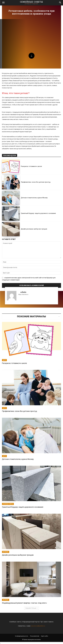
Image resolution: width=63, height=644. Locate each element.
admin (23, 292)
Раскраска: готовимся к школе (31, 166)
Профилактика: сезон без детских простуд (36, 182)
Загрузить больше (31, 608)
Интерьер (6, 552)
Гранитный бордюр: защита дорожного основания (38, 213)
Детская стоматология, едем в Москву (34, 198)
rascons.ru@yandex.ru (38, 626)
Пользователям (35, 636)
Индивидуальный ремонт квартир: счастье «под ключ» (24, 603)
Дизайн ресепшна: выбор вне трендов (34, 229)
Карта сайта (45, 636)
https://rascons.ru (23, 295)
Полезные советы (8, 504)
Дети (4, 360)
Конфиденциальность (22, 636)
